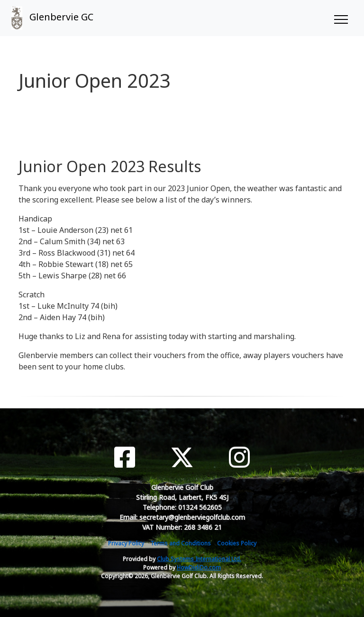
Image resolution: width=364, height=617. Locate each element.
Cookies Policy (237, 543)
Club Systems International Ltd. (199, 559)
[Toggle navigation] (341, 18)
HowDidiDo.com (199, 567)
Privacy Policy (126, 543)
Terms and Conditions (181, 543)
